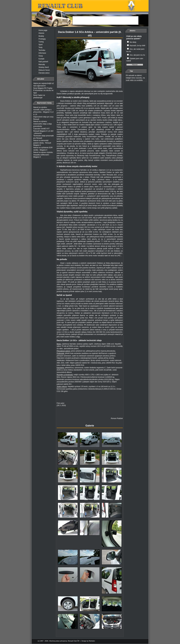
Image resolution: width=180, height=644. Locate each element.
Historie (41, 33)
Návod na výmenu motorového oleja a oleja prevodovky (43, 124)
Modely (41, 36)
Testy (40, 47)
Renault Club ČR (74, 641)
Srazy (41, 56)
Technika (42, 50)
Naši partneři (43, 62)
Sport (41, 45)
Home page (43, 30)
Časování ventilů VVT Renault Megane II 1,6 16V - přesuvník (43, 131)
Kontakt (41, 59)
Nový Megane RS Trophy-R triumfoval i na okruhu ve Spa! (43, 91)
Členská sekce (44, 73)
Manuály (42, 64)
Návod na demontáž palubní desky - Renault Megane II (42, 143)
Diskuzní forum (44, 70)
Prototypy (42, 39)
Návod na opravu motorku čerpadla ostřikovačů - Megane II (43, 155)
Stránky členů (44, 67)
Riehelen (92, 641)
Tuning (41, 42)
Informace (42, 53)
